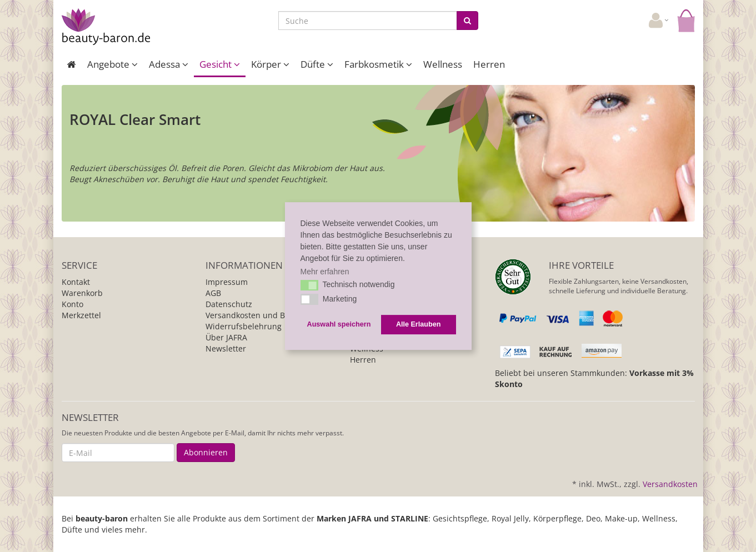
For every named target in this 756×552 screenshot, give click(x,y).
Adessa (169, 64)
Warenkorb (82, 293)
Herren (489, 64)
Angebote (112, 64)
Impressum (227, 282)
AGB (213, 293)
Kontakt (76, 282)
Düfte (317, 64)
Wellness (443, 64)
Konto (72, 304)
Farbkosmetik (378, 64)
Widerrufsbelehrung (244, 326)
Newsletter (226, 348)
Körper (270, 64)
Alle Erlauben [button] (418, 324)
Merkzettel (81, 315)
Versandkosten (670, 484)
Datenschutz (229, 304)
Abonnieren (206, 452)
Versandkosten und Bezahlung (262, 315)
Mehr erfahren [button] (325, 272)
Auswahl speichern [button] (339, 324)
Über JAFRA (226, 337)
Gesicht (220, 64)
